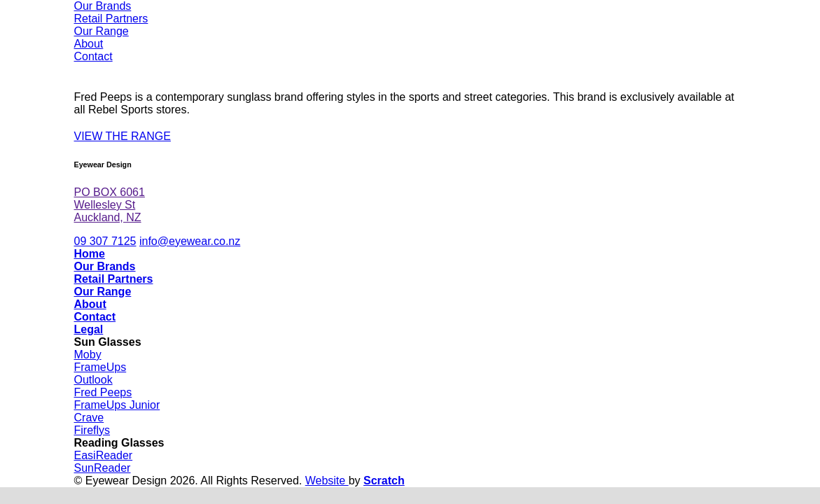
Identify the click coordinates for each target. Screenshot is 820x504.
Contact (93, 56)
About (89, 44)
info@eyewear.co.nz (190, 241)
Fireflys (92, 430)
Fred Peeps (103, 392)
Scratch (384, 481)
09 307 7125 (105, 241)
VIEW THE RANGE (123, 136)
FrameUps (100, 367)
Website (327, 481)
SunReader (103, 468)
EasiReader (104, 455)
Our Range (102, 31)
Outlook (93, 380)
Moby (88, 355)
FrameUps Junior (117, 405)
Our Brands (103, 6)
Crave (89, 418)
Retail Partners (111, 19)
